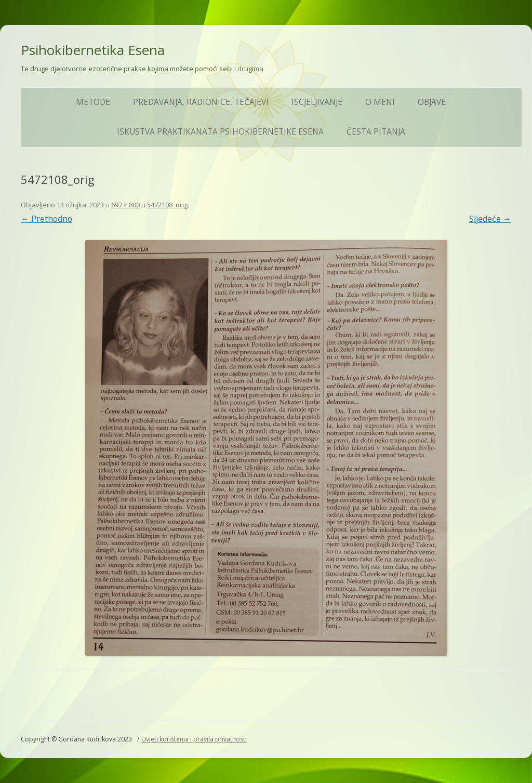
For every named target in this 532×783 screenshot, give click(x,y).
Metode (93, 102)
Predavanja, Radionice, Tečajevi (201, 102)
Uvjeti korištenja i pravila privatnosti (194, 739)
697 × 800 (125, 205)
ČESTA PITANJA (376, 132)
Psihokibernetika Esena (93, 50)
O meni (380, 102)
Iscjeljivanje (317, 102)
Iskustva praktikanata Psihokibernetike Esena (220, 132)
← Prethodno (46, 219)
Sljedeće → (490, 219)
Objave (432, 102)
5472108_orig (167, 205)
